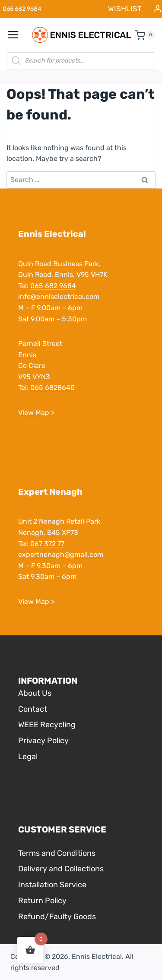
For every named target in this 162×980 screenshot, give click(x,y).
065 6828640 (52, 388)
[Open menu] (18, 35)
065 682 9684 (53, 286)
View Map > (36, 413)
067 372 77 (47, 544)
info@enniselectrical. (52, 297)
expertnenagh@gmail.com (61, 554)
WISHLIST (125, 9)
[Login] (158, 9)
